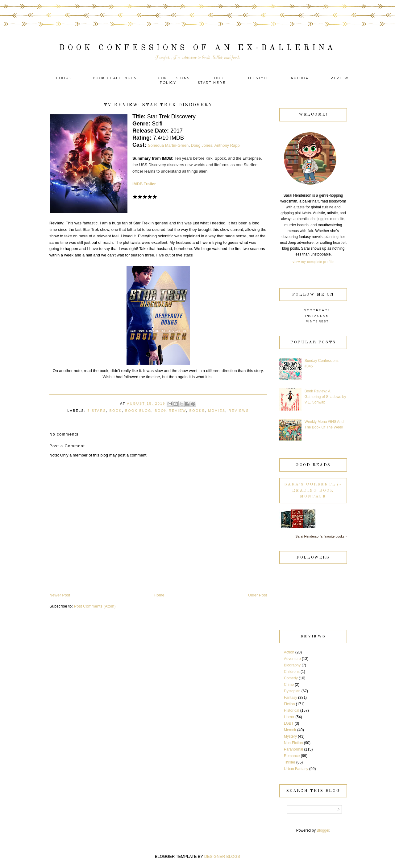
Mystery (290, 736)
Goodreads (317, 310)
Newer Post (60, 595)
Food (218, 78)
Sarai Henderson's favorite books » (321, 536)
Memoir (290, 730)
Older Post (258, 595)
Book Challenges (115, 78)
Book (116, 411)
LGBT (289, 723)
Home (159, 595)
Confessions (174, 78)
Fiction (289, 704)
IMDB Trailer (144, 184)
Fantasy (291, 698)
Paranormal (293, 749)
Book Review (170, 411)
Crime (289, 685)
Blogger (323, 830)
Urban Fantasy (296, 769)
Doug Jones (202, 145)
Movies (217, 411)
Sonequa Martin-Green (168, 145)
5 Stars (97, 411)
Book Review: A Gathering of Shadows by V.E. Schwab (325, 397)
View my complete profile (313, 262)
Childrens (292, 672)
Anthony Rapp (227, 145)
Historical (291, 710)
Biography (292, 665)
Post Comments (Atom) (95, 606)
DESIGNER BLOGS (222, 856)
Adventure (292, 659)
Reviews (239, 411)
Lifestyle (258, 78)
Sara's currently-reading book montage (313, 490)
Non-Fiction (293, 743)
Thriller (290, 762)
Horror (289, 717)
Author (300, 78)
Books (64, 78)
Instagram (317, 316)
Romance (292, 756)
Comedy (291, 678)
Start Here (212, 83)
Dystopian (292, 691)
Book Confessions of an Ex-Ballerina (198, 48)
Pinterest (317, 321)
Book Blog (138, 411)
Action (289, 652)
